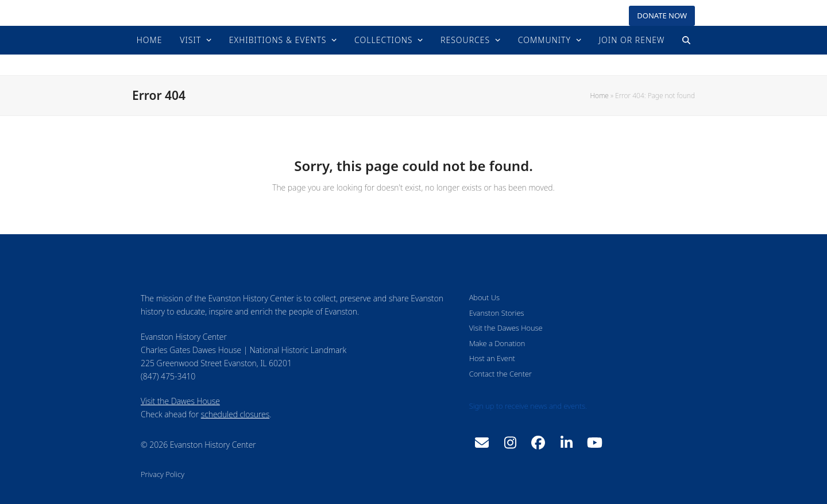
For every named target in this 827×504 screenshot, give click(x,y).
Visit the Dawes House (180, 401)
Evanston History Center (414, 65)
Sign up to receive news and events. (528, 406)
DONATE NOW (662, 15)
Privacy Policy (163, 474)
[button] (686, 40)
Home (599, 96)
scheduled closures (235, 414)
